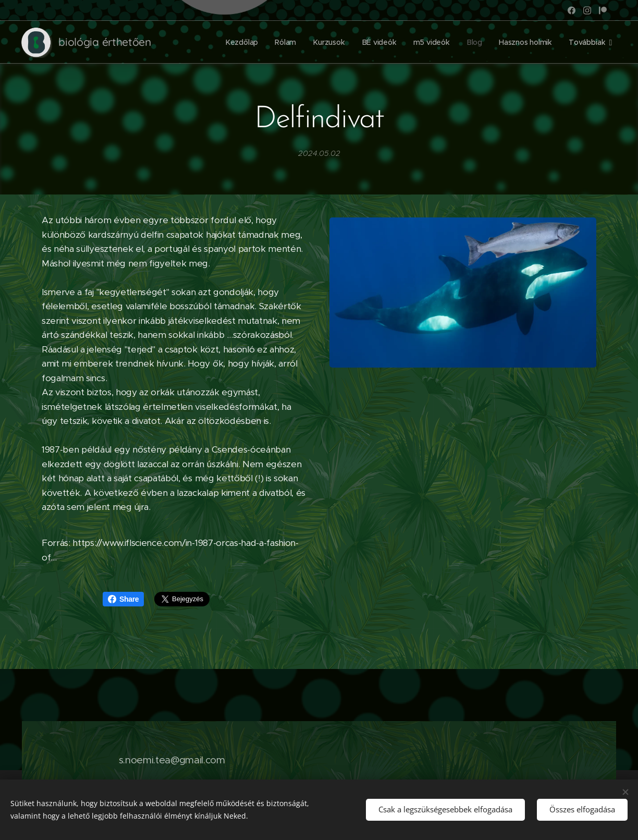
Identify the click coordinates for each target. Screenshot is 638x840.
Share (123, 599)
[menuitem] (243, 42)
